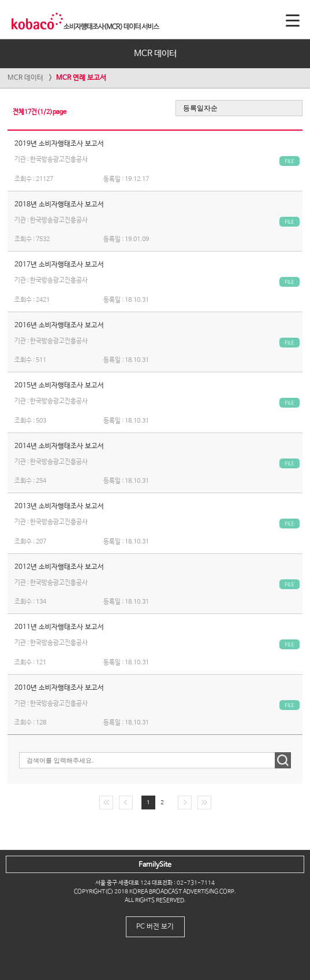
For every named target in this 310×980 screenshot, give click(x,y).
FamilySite (155, 865)
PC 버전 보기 (155, 927)
